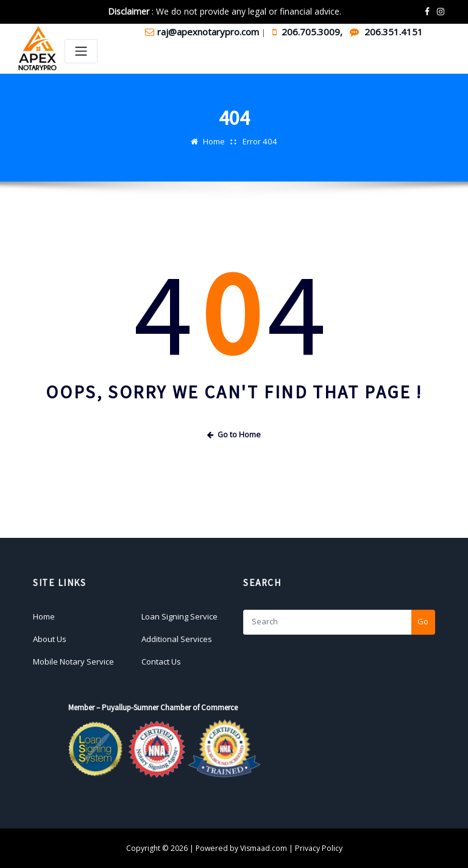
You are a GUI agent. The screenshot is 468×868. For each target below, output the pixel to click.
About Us (50, 638)
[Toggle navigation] (81, 51)
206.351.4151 (386, 32)
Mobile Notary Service (73, 661)
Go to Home (234, 434)
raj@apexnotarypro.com (203, 32)
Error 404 (260, 141)
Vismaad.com (264, 848)
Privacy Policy (319, 848)
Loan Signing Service (179, 616)
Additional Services (177, 638)
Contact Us (161, 661)
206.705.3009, (309, 32)
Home (214, 141)
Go (423, 621)
